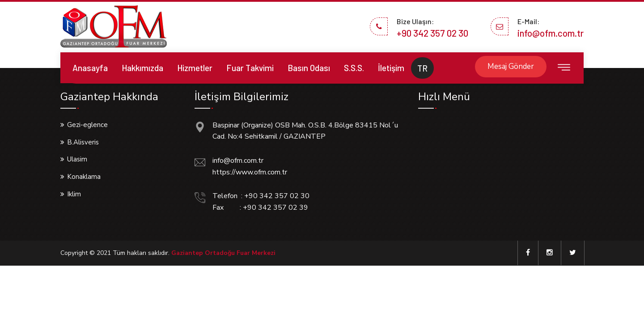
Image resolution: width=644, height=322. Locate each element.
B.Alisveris (83, 142)
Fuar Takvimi (250, 68)
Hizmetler (195, 68)
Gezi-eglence (87, 125)
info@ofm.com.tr (551, 33)
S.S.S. (354, 68)
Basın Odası (309, 68)
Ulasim (77, 159)
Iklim (74, 194)
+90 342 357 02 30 (432, 33)
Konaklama (84, 177)
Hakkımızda (142, 68)
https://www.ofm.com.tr (250, 172)
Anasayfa (90, 68)
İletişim (391, 68)
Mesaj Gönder (511, 66)
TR (422, 68)
